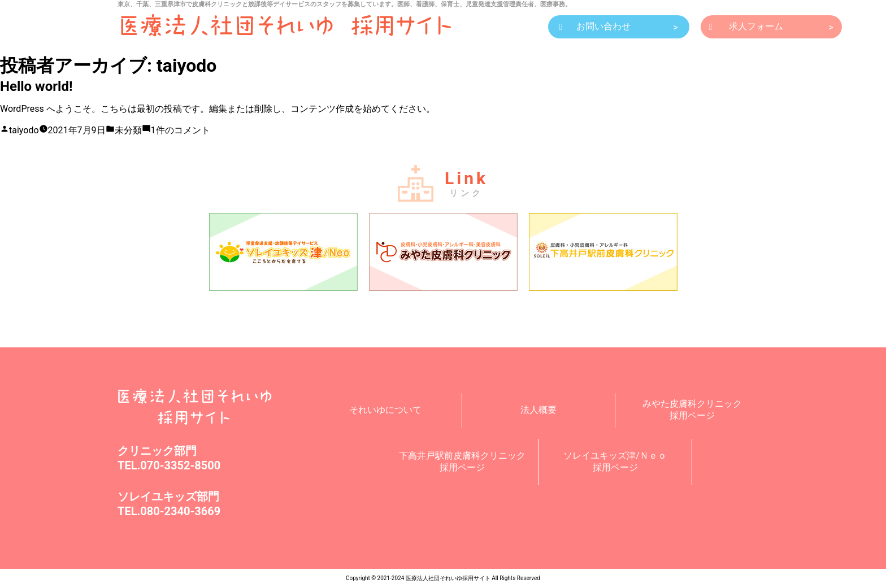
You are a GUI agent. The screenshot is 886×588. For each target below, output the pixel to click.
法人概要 (538, 410)
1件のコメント (181, 130)
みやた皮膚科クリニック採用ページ (692, 410)
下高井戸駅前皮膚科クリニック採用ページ (462, 461)
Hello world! (36, 86)
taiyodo (24, 130)
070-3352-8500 (180, 465)
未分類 (128, 130)
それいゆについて (385, 410)
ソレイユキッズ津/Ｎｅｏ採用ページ (615, 461)
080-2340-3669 (180, 511)
